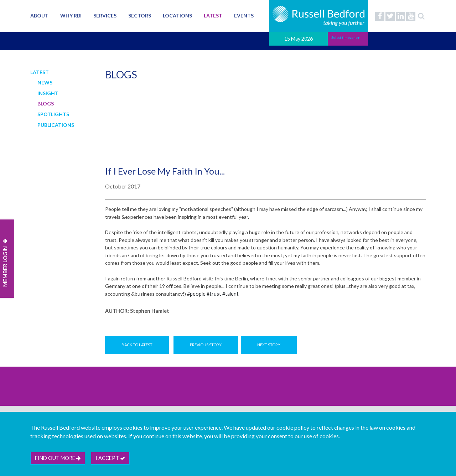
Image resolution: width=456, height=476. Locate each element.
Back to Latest (137, 345)
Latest (213, 15)
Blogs (46, 104)
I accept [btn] (110, 458)
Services (105, 15)
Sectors (140, 15)
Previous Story (206, 345)
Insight (48, 93)
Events (244, 15)
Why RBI (71, 15)
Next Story (269, 345)
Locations (177, 15)
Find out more (58, 458)
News (45, 82)
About (39, 15)
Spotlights (53, 114)
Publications (56, 125)
